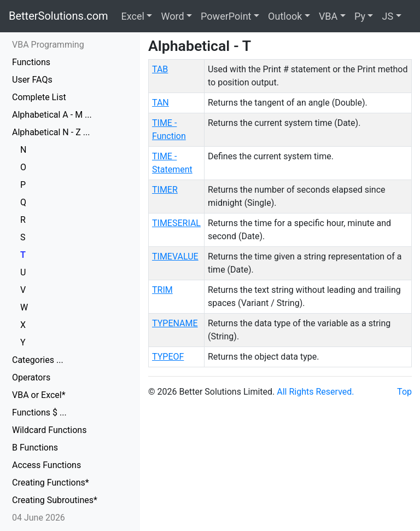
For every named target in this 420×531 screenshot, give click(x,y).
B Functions (35, 448)
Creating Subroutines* (55, 500)
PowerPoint (226, 16)
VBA (328, 16)
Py (360, 16)
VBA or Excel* (39, 395)
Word (172, 16)
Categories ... (38, 360)
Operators (31, 377)
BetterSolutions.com (59, 16)
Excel (133, 16)
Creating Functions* (51, 483)
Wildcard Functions (49, 430)
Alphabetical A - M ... (52, 115)
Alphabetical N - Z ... (51, 132)
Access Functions (46, 465)
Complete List (39, 97)
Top (404, 392)
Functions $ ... (39, 412)
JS (387, 16)
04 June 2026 (39, 518)
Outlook (285, 16)
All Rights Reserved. (315, 392)
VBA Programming (48, 45)
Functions (31, 62)
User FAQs (32, 80)
